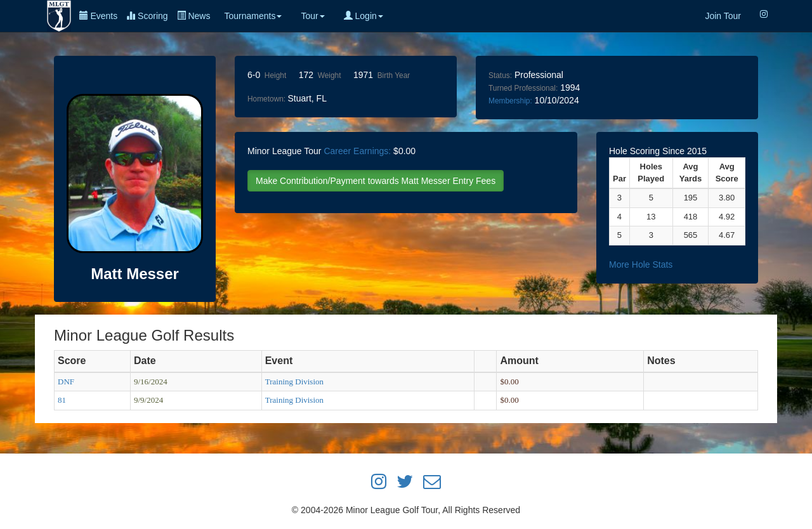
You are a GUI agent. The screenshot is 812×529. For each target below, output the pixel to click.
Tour (312, 16)
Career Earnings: (357, 151)
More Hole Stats (641, 264)
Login (363, 16)
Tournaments (253, 16)
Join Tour (723, 16)
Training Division (294, 382)
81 (62, 400)
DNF (66, 382)
